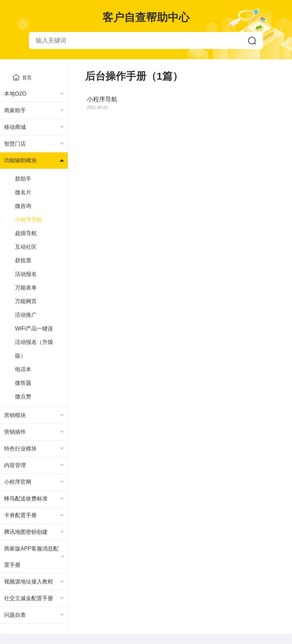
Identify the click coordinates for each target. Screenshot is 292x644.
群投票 (23, 260)
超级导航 (26, 233)
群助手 (23, 179)
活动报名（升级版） (34, 349)
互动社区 (26, 247)
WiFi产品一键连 (34, 328)
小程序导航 (29, 220)
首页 (22, 77)
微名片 (23, 192)
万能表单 (26, 288)
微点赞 (23, 397)
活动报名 (26, 274)
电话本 (23, 369)
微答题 (23, 383)
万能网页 (26, 301)
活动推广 (26, 315)
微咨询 (23, 206)
